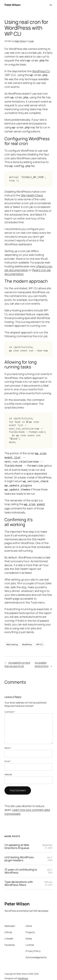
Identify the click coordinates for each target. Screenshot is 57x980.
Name (8, 744)
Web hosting (12, 640)
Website (8, 770)
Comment (10, 708)
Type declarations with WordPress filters (19, 879)
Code (31, 41)
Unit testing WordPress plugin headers (19, 855)
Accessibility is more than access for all (17, 660)
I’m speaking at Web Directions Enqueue (17, 842)
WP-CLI (40, 640)
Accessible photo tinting (42, 660)
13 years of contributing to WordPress (21, 867)
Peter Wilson (12, 5)
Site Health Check (32, 194)
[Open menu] (51, 5)
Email (8, 757)
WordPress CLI (41, 71)
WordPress (27, 640)
